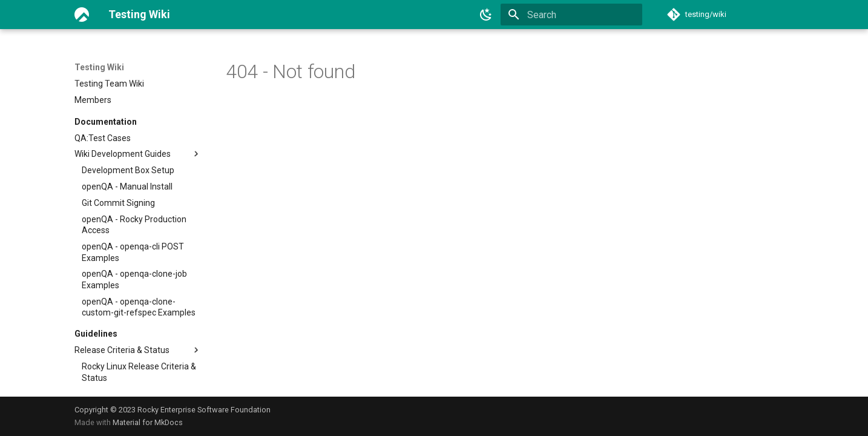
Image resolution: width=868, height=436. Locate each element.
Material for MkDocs (148, 422)
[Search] (571, 15)
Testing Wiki (99, 67)
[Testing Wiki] (82, 15)
